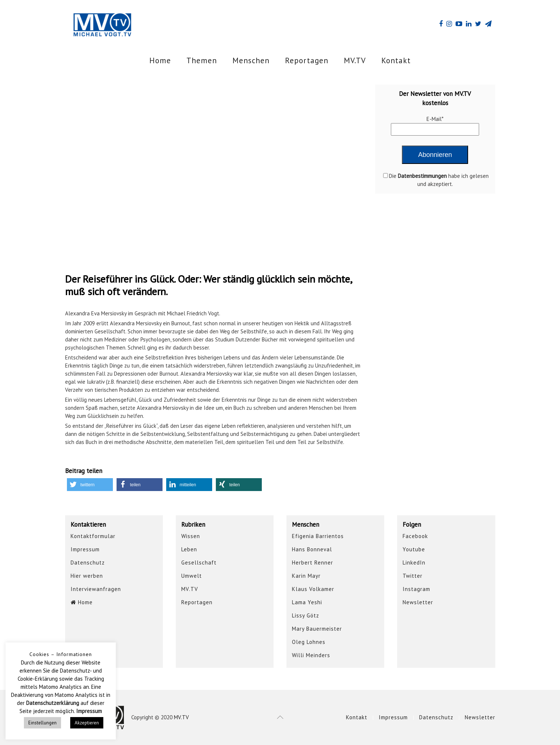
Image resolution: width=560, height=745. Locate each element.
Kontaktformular (93, 536)
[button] (90, 485)
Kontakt (396, 60)
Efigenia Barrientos (318, 536)
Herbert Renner (313, 563)
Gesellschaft (199, 563)
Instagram (416, 589)
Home (160, 60)
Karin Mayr (306, 576)
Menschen (251, 60)
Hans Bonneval (312, 549)
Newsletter (418, 602)
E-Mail (435, 119)
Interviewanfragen (96, 589)
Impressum (85, 549)
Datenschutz (88, 563)
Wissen (191, 536)
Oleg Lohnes (309, 642)
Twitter (413, 576)
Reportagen (307, 60)
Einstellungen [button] (42, 723)
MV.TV (355, 60)
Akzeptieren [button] (87, 723)
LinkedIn (414, 563)
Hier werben (87, 576)
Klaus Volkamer (313, 589)
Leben (189, 549)
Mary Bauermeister (317, 629)
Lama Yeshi (307, 602)
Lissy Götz (306, 615)
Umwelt (192, 576)
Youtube (414, 549)
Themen (202, 60)
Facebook (415, 536)
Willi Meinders (311, 655)
